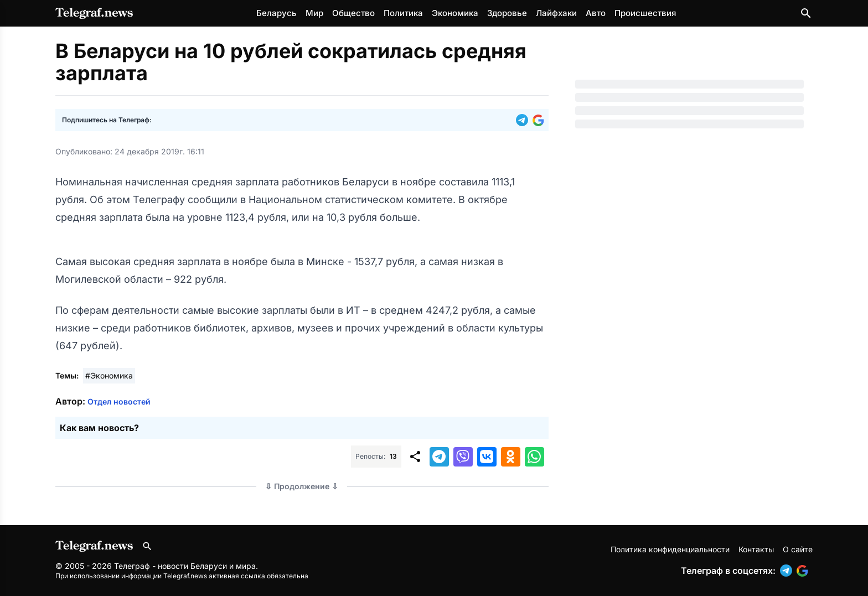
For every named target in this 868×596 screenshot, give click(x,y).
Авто (596, 13)
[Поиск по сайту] (806, 13)
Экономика (455, 13)
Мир (314, 13)
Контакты (756, 549)
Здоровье (507, 13)
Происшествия (645, 13)
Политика (403, 13)
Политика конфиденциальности (670, 549)
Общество (353, 13)
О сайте (798, 549)
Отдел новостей (119, 401)
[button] (524, 120)
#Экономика (109, 375)
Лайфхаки (556, 13)
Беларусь (277, 13)
